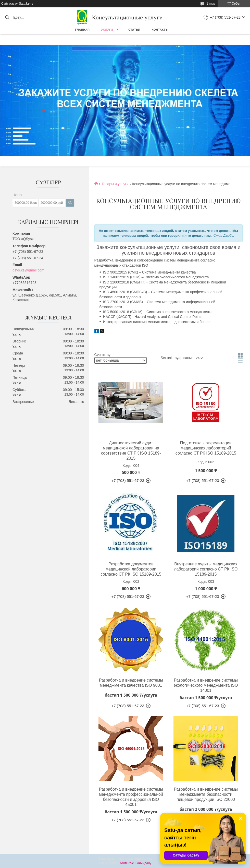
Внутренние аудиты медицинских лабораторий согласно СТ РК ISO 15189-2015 (206, 569)
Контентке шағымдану (135, 863)
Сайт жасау (9, 4)
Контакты (160, 30)
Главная (83, 30)
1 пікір (211, 4)
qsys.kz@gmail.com (28, 270)
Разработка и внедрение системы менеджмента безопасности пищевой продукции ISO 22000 (206, 794)
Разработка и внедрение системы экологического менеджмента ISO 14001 (206, 685)
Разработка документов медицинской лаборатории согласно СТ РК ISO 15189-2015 (131, 569)
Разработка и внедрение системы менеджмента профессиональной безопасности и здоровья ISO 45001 (131, 797)
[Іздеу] (7, 17)
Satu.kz (147, 859)
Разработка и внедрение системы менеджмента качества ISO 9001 (131, 683)
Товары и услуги (115, 184)
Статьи (134, 30)
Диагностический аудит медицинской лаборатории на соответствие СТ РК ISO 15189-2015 (131, 451)
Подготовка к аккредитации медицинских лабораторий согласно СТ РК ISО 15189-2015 (206, 448)
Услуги (107, 30)
